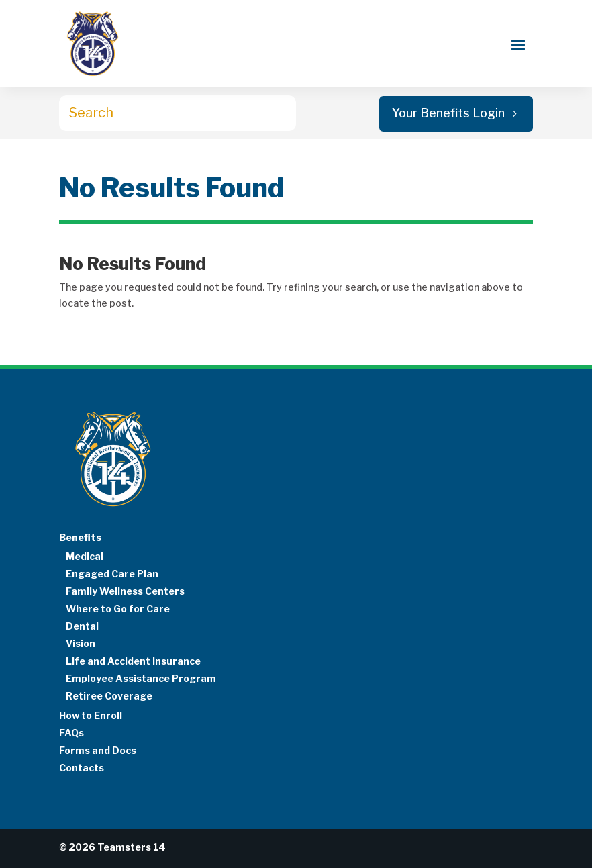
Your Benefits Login (448, 113)
